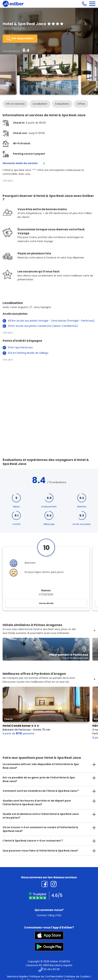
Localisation (40, 104)
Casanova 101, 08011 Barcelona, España (49, 965)
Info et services (15, 104)
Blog (52, 915)
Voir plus (8, 181)
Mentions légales (17, 976)
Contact (42, 915)
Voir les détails (46, 603)
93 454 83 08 (52, 969)
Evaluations (62, 104)
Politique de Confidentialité (46, 976)
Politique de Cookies (77, 976)
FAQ (59, 915)
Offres (81, 104)
